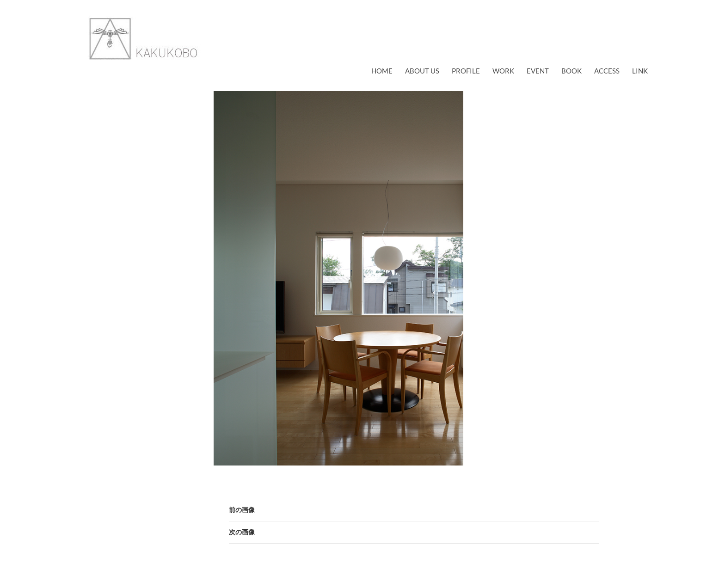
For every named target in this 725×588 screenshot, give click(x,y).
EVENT (538, 71)
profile (466, 71)
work (503, 71)
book (571, 71)
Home (382, 71)
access (607, 71)
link (640, 71)
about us (422, 71)
